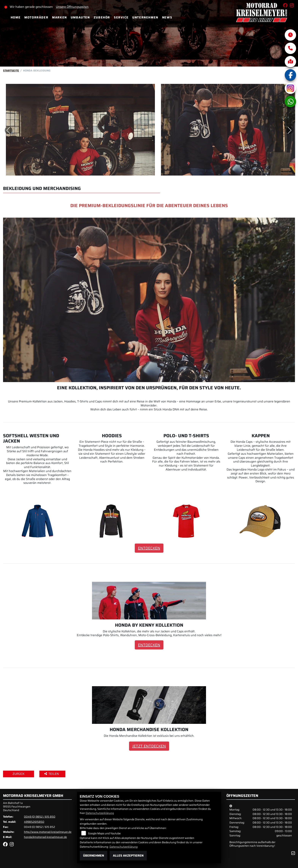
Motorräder (36, 17)
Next (289, 130)
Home (16, 17)
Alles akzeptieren (128, 856)
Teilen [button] (52, 774)
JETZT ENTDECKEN (149, 746)
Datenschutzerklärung (100, 813)
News (167, 17)
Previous (9, 130)
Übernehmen (94, 856)
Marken (59, 17)
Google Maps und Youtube (104, 833)
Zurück (19, 774)
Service (121, 17)
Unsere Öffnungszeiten (72, 7)
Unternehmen (145, 17)
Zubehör (102, 17)
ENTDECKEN (149, 548)
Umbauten (80, 17)
